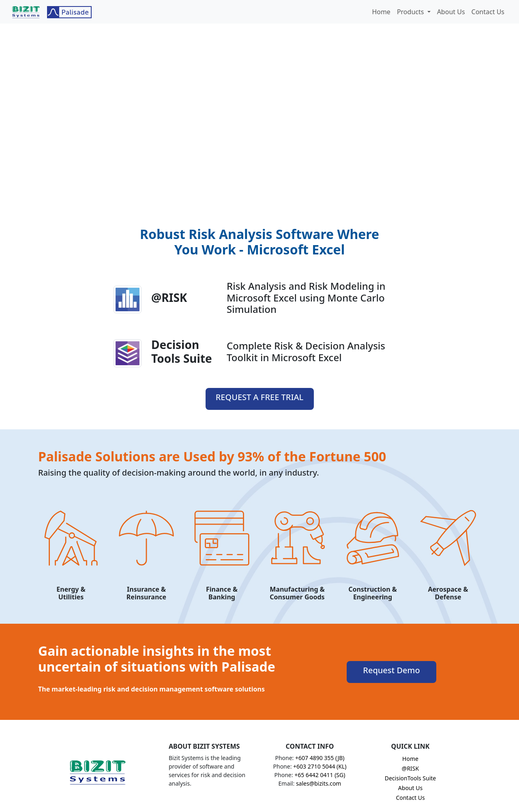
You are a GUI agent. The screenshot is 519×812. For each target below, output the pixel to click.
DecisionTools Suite (411, 778)
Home (381, 12)
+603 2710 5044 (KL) (320, 766)
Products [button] (411, 12)
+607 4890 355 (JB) (320, 758)
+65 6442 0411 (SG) (320, 775)
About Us (451, 12)
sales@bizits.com (319, 783)
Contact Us (488, 12)
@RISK (410, 768)
